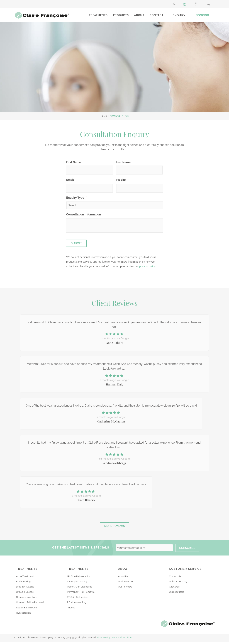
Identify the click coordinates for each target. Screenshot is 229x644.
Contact (157, 15)
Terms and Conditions (122, 640)
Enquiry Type (76, 198)
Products (121, 15)
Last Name (123, 162)
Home (103, 116)
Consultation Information (84, 214)
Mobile (121, 180)
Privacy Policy (103, 640)
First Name (74, 162)
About (139, 15)
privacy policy (147, 266)
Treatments (98, 15)
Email (71, 180)
